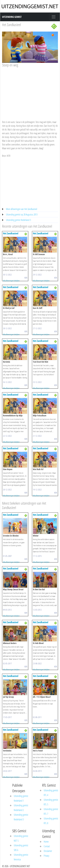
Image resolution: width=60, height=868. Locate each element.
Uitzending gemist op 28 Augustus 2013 (22, 215)
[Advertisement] (29, 91)
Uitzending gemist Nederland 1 (21, 798)
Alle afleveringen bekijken (11, 281)
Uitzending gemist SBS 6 (21, 848)
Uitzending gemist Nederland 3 (18, 220)
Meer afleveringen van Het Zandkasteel (22, 209)
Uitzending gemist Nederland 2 (21, 808)
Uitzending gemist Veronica (21, 857)
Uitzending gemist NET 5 (21, 838)
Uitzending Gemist (12, 17)
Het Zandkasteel (12, 25)
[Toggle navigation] (54, 17)
